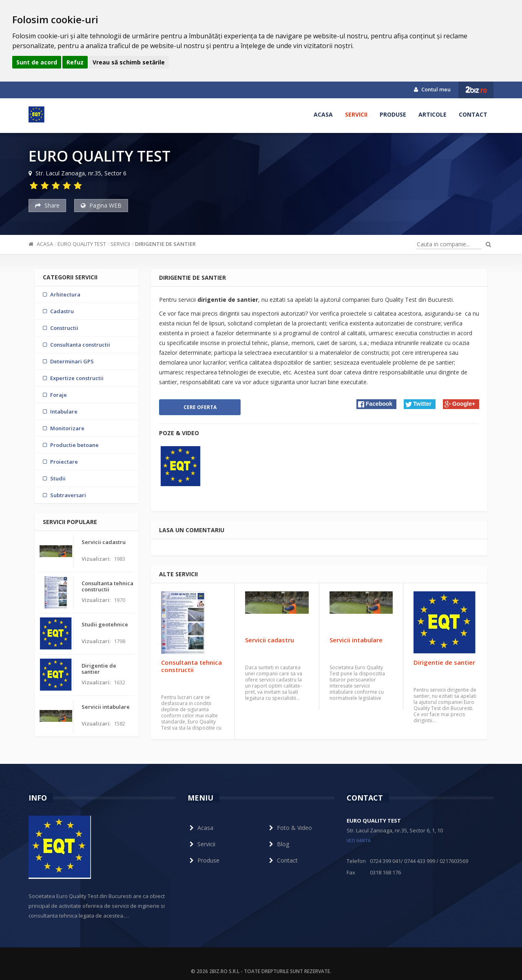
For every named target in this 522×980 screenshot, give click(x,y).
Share (47, 205)
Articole (432, 114)
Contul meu (432, 89)
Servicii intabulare (356, 640)
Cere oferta (200, 407)
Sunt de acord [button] (37, 62)
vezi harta (359, 841)
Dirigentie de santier (165, 244)
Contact (473, 114)
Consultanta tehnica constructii (191, 666)
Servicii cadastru (270, 640)
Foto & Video (290, 828)
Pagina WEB (101, 205)
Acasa (323, 114)
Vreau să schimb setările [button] (129, 62)
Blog (278, 844)
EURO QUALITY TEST (82, 244)
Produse (393, 114)
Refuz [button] (75, 62)
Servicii (356, 114)
